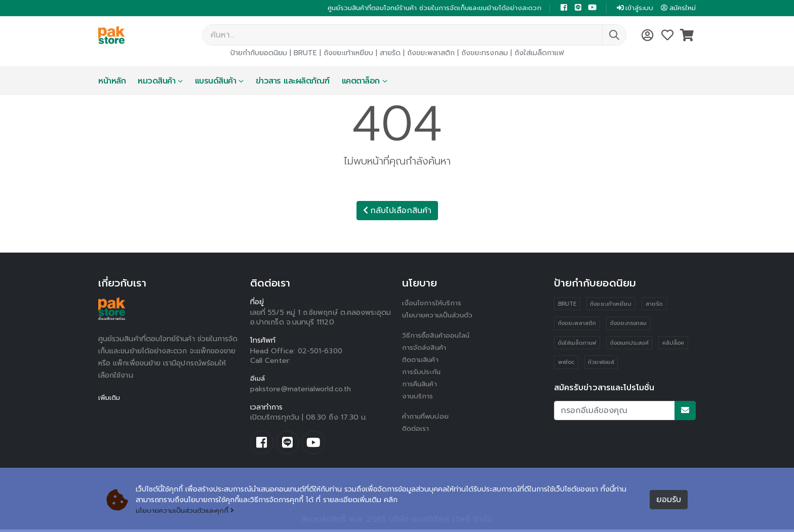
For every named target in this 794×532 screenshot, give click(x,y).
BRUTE (305, 54)
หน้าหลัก (112, 82)
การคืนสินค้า (421, 385)
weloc (566, 364)
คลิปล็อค (674, 344)
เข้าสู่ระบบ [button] (631, 8)
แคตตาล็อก (361, 82)
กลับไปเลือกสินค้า (397, 212)
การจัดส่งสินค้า (425, 349)
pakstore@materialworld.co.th (302, 390)
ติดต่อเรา (416, 429)
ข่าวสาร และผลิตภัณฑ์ (293, 82)
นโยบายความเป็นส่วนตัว (439, 316)
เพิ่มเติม (110, 399)
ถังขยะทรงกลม (485, 54)
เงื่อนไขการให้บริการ (432, 304)
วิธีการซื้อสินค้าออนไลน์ (437, 336)
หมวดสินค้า (156, 82)
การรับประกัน (422, 373)
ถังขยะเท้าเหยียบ (348, 54)
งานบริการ (418, 397)
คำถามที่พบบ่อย (426, 417)
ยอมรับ (669, 500)
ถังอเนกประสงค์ (629, 344)
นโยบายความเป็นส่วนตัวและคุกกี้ (188, 510)
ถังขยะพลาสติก (431, 54)
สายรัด (390, 54)
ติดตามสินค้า (422, 361)
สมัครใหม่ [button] (677, 8)
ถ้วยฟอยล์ (602, 364)
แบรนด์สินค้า (216, 82)
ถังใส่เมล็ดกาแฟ (539, 54)
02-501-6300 (321, 352)
